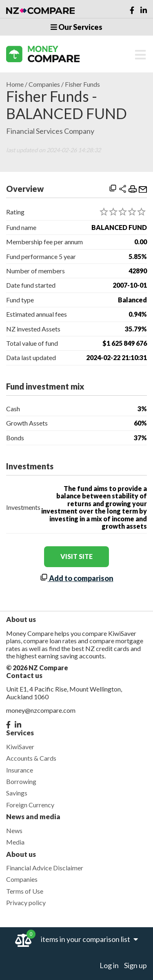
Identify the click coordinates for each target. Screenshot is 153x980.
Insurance (20, 770)
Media (15, 842)
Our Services (76, 27)
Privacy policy (26, 902)
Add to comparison (77, 578)
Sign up (135, 965)
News (14, 830)
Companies (44, 84)
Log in (109, 965)
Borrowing (21, 781)
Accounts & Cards (31, 758)
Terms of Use (25, 891)
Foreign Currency (30, 805)
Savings (17, 793)
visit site (76, 556)
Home (15, 84)
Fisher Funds (82, 84)
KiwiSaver (20, 747)
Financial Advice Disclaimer (45, 868)
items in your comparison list (89, 939)
